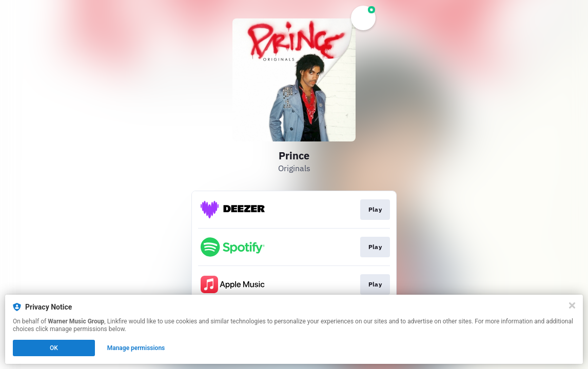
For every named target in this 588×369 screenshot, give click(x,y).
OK (54, 348)
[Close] (572, 305)
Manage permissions (136, 348)
